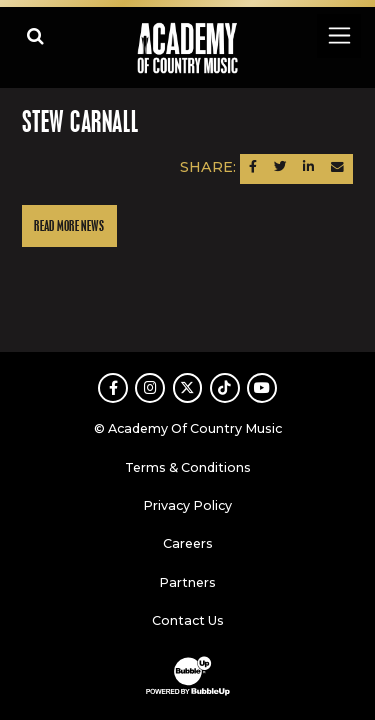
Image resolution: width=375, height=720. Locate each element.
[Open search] (35, 35)
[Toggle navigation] (338, 35)
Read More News (69, 226)
